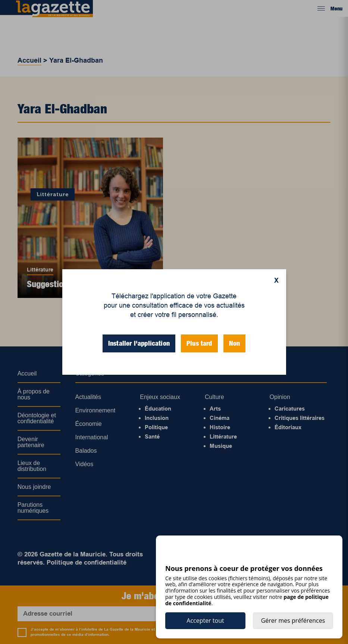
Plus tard (199, 343)
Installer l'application (139, 343)
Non (235, 343)
